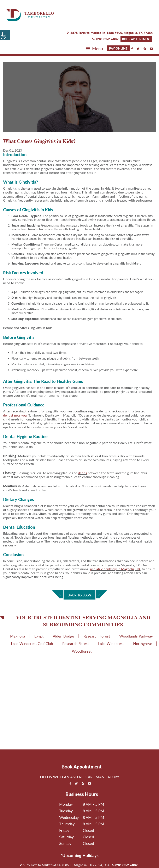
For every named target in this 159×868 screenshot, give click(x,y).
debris (83, 448)
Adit (140, 862)
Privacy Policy (68, 862)
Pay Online (118, 23)
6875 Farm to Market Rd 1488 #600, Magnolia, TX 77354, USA (65, 840)
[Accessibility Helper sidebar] (5, 35)
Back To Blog (79, 570)
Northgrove (143, 619)
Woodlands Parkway (136, 611)
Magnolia (18, 611)
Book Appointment (136, 14)
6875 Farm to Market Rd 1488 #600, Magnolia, (110, 8)
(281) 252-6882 (105, 14)
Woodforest (82, 626)
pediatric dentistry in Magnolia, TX (115, 544)
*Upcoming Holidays (79, 831)
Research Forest (97, 611)
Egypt (39, 611)
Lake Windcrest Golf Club (32, 619)
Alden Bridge (63, 611)
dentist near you (15, 390)
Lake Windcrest (111, 619)
